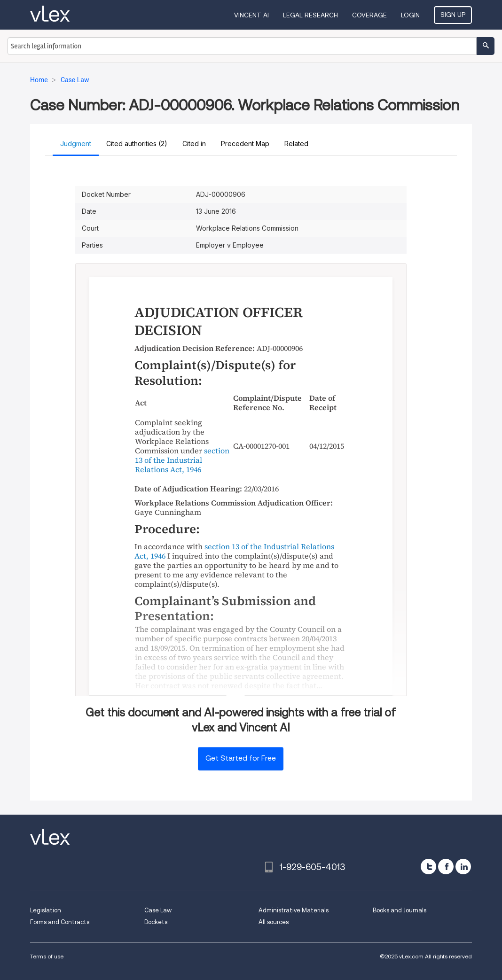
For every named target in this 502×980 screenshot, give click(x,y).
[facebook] (446, 867)
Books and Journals (400, 910)
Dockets (156, 922)
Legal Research (310, 15)
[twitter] (428, 867)
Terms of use (47, 956)
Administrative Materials (294, 910)
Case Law (158, 910)
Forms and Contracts (60, 922)
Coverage (369, 15)
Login (410, 15)
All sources (274, 922)
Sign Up (453, 15)
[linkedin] (463, 867)
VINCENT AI (251, 15)
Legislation (46, 910)
